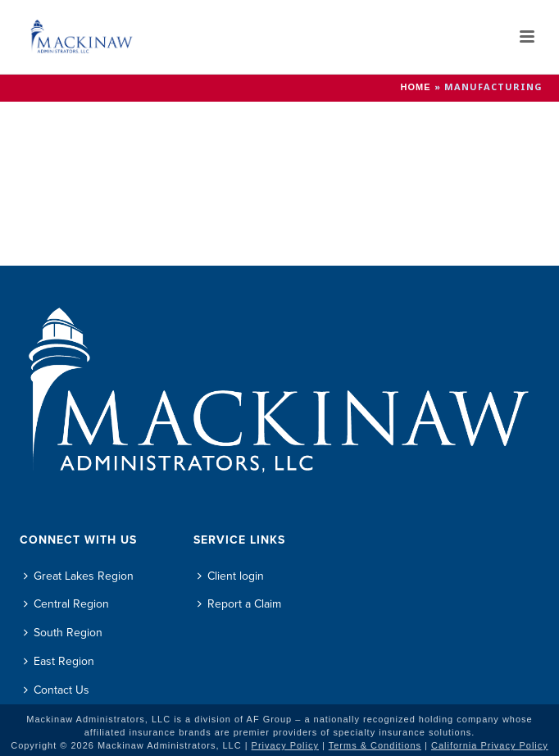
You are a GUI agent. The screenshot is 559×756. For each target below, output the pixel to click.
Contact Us (57, 690)
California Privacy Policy (490, 745)
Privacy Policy (285, 745)
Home (416, 87)
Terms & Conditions (375, 745)
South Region (63, 633)
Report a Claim (239, 604)
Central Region (66, 604)
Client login (231, 576)
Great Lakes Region (79, 576)
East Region (59, 661)
